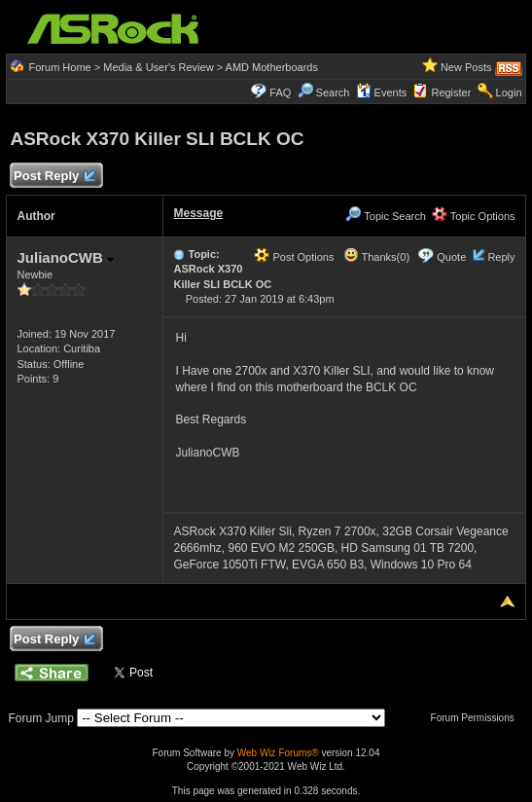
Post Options (294, 257)
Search (333, 92)
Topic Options (474, 216)
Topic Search (385, 216)
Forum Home (60, 67)
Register (451, 92)
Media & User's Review (158, 67)
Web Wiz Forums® (278, 753)
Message (198, 213)
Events (382, 92)
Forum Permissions (478, 718)
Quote (451, 257)
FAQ (280, 92)
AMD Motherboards (272, 67)
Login (509, 92)
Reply (501, 257)
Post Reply (53, 177)
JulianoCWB (65, 257)
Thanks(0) (376, 257)
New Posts (466, 67)
